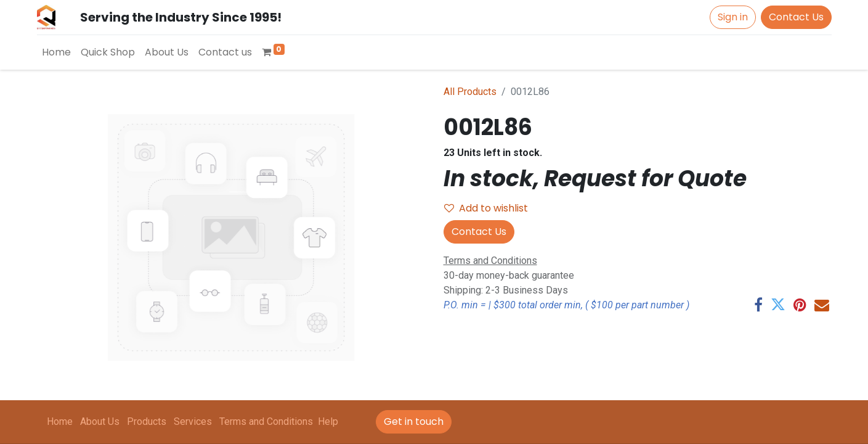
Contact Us (796, 17)
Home (60, 421)
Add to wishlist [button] (486, 208)
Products (147, 421)
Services (193, 421)
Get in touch (414, 421)
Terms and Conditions (266, 421)
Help (328, 421)
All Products (470, 92)
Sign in (733, 17)
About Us (100, 421)
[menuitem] (56, 52)
